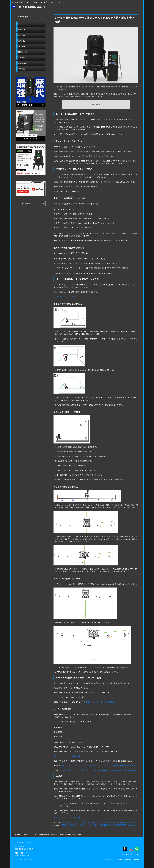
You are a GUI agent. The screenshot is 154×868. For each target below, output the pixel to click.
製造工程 (22, 46)
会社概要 (22, 35)
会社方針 (22, 30)
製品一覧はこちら (31, 203)
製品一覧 (22, 41)
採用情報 (22, 58)
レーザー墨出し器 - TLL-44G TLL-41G (68, 297)
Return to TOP (129, 854)
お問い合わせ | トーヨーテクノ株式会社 (100, 702)
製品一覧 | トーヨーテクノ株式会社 (67, 756)
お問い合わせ (23, 63)
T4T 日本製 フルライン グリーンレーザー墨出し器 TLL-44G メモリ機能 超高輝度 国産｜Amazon (98, 770)
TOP (20, 24)
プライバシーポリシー (23, 859)
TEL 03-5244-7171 (22, 853)
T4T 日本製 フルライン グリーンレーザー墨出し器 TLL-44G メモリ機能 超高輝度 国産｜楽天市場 (99, 766)
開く (98, 104)
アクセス (22, 69)
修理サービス (23, 52)
